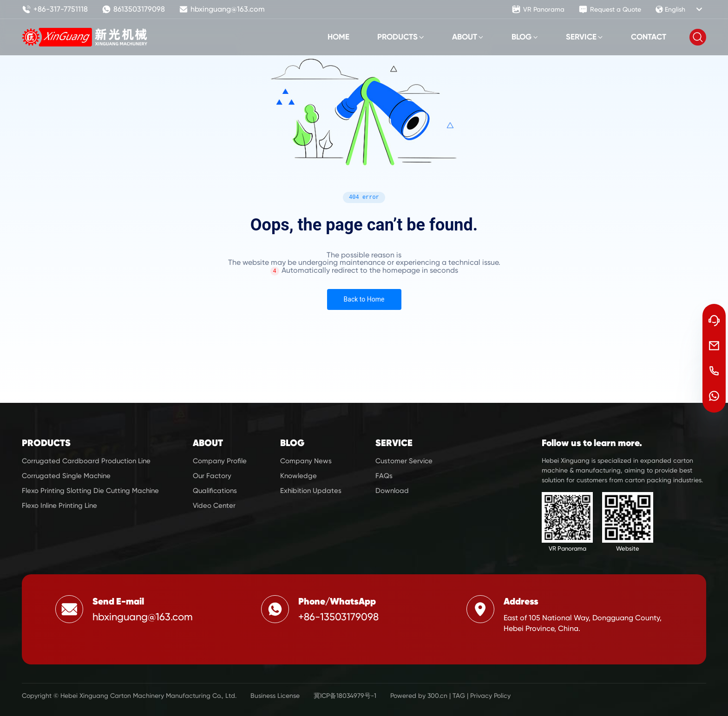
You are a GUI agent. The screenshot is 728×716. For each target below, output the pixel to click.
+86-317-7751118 (55, 9)
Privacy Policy (490, 696)
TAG (459, 696)
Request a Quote (610, 9)
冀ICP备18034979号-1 (345, 696)
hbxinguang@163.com (222, 9)
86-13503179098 (341, 617)
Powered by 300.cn (419, 696)
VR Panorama (538, 9)
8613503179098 (133, 9)
